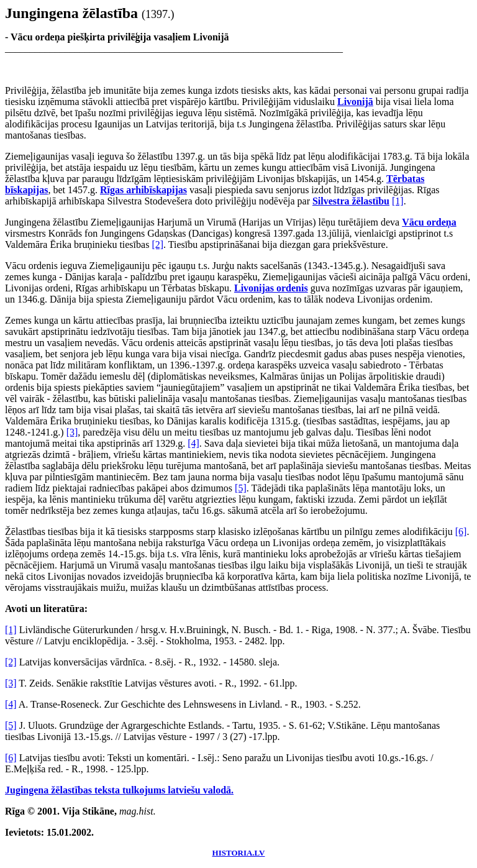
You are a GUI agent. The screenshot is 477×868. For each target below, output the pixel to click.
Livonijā (355, 102)
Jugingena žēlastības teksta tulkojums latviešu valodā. (119, 790)
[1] (398, 201)
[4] (193, 443)
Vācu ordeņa (429, 222)
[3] (72, 432)
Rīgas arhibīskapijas (143, 190)
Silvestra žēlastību (351, 201)
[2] (157, 244)
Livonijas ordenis (271, 288)
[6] (461, 532)
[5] (241, 488)
